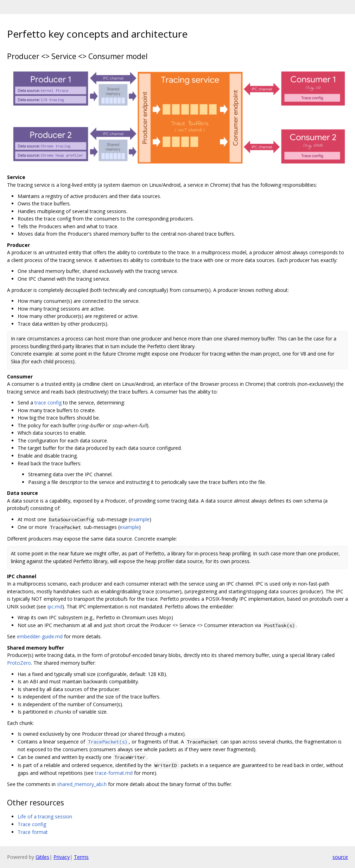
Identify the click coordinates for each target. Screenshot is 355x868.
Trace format (33, 832)
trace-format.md (114, 773)
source (340, 857)
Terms (81, 857)
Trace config (32, 824)
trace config (48, 403)
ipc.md (55, 607)
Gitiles (42, 857)
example (140, 519)
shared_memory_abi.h (82, 784)
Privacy (62, 857)
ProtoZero (19, 663)
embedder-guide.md (40, 636)
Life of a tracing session (45, 816)
